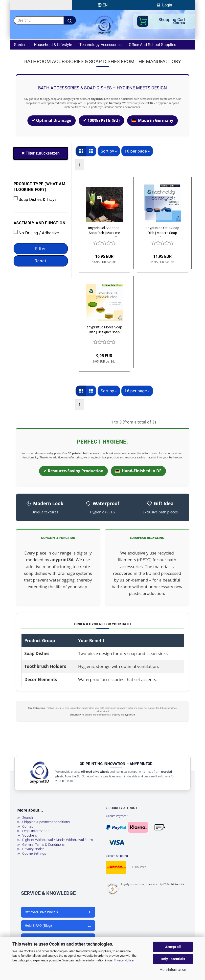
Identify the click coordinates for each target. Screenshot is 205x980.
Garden (20, 45)
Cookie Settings (34, 854)
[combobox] (109, 152)
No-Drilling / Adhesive (36, 234)
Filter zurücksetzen (41, 154)
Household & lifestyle (53, 45)
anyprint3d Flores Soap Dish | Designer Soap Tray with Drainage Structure (104, 331)
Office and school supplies (152, 45)
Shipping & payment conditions (46, 823)
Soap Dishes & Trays (35, 200)
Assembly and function (40, 224)
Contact (28, 827)
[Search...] (70, 20)
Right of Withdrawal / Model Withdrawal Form (57, 841)
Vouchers (30, 836)
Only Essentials (173, 959)
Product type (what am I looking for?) (40, 188)
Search (28, 819)
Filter (41, 250)
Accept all (173, 947)
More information (173, 970)
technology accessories (100, 45)
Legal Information (36, 832)
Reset (41, 262)
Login (164, 5)
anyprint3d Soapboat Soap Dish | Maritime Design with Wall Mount (104, 232)
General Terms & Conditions (43, 846)
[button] (81, 152)
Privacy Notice (124, 960)
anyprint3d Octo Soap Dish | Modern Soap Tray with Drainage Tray (162, 232)
